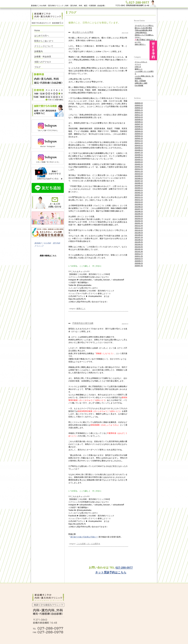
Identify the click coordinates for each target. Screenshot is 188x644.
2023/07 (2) (139, 181)
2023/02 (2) (139, 193)
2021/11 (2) (139, 228)
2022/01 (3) (139, 223)
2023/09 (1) (139, 176)
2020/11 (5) (139, 256)
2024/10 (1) (139, 145)
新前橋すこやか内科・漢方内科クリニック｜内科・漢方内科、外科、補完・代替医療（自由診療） (69, 6)
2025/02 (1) (139, 136)
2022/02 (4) (139, 221)
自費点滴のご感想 (141, 83)
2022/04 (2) (139, 216)
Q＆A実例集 (139, 86)
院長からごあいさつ (44, 41)
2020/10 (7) (139, 259)
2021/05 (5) (139, 242)
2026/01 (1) (139, 110)
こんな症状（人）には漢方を (88, 544)
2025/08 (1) (139, 122)
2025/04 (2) (139, 131)
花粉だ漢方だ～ (140, 44)
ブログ (37, 67)
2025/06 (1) (139, 127)
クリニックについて (44, 46)
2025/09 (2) (139, 120)
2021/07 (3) (139, 237)
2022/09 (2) (139, 204)
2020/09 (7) (139, 261)
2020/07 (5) (139, 266)
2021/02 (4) (139, 249)
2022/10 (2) (139, 202)
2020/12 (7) (139, 254)
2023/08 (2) (139, 178)
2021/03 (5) (139, 247)
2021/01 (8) (139, 252)
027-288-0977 (124, 567)
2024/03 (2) (139, 162)
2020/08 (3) (139, 263)
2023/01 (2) (139, 195)
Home (37, 30)
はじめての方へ (42, 36)
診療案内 (38, 51)
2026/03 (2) (139, 105)
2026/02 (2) (139, 108)
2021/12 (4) (139, 226)
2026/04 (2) (139, 103)
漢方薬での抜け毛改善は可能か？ (84, 537)
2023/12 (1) (139, 169)
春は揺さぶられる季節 (83, 32)
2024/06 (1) (139, 155)
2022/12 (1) (139, 197)
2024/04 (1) (139, 160)
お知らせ (138, 67)
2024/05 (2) (139, 157)
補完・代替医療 (140, 81)
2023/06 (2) (139, 183)
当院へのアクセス (43, 62)
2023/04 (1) (139, 188)
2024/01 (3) (139, 167)
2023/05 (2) (139, 186)
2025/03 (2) (139, 134)
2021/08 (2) (139, 235)
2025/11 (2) (139, 115)
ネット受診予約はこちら (111, 572)
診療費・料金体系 (43, 57)
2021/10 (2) (139, 230)
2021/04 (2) (139, 244)
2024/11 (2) (139, 143)
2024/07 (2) (139, 153)
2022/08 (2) (139, 207)
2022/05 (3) (139, 214)
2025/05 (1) (139, 129)
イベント (138, 64)
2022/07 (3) (139, 209)
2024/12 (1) (139, 141)
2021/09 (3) (139, 233)
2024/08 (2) (139, 150)
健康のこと (81, 309)
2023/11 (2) (139, 171)
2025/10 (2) (139, 117)
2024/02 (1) (139, 164)
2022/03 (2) (139, 219)
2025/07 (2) (139, 124)
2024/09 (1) (139, 148)
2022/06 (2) (139, 211)
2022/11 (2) (139, 200)
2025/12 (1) (139, 112)
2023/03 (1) (139, 190)
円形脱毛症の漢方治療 (83, 323)
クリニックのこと (141, 62)
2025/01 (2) (139, 138)
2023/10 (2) (139, 174)
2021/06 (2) (139, 240)
